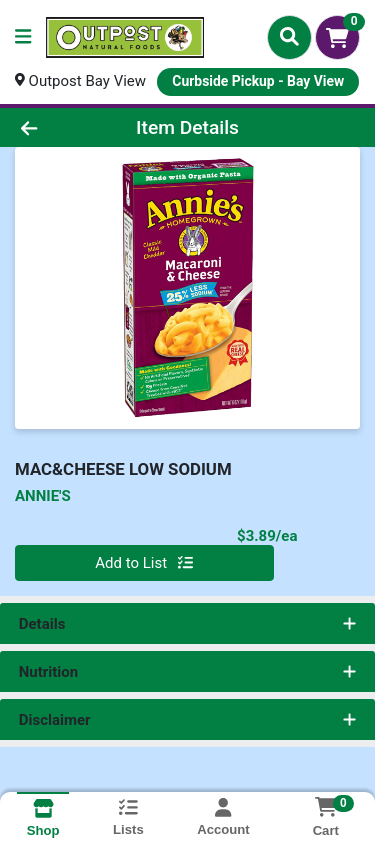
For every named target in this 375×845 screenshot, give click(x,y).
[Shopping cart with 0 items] (337, 37)
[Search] (289, 37)
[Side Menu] (23, 37)
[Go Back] (58, 127)
